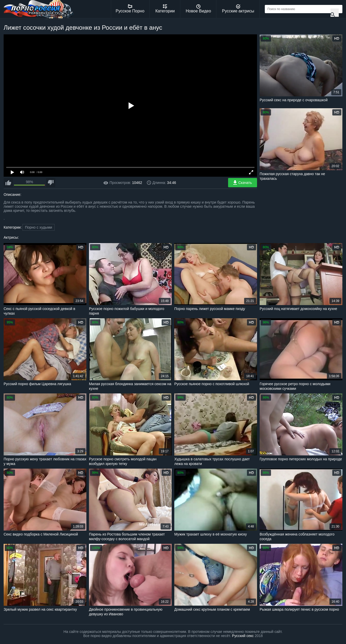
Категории (165, 9)
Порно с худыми (38, 227)
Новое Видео (198, 9)
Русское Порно (130, 9)
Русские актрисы (238, 9)
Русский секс (243, 636)
